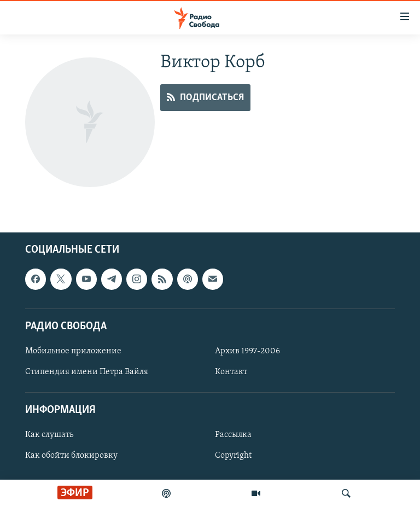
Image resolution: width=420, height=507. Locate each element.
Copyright (233, 456)
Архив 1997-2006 (247, 351)
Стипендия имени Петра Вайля (87, 372)
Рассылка (233, 435)
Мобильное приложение (73, 351)
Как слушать (49, 435)
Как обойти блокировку (71, 456)
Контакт (231, 372)
